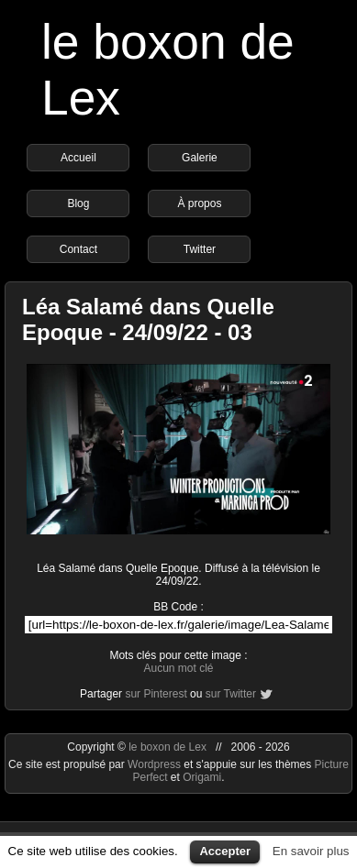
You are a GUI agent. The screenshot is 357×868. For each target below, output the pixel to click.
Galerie (200, 158)
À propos (199, 203)
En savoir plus (311, 851)
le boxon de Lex (167, 747)
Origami (202, 777)
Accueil (78, 158)
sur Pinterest (156, 694)
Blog (78, 203)
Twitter (200, 249)
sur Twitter (231, 694)
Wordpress (156, 764)
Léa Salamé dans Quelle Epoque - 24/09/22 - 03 (148, 319)
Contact (78, 249)
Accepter (225, 851)
